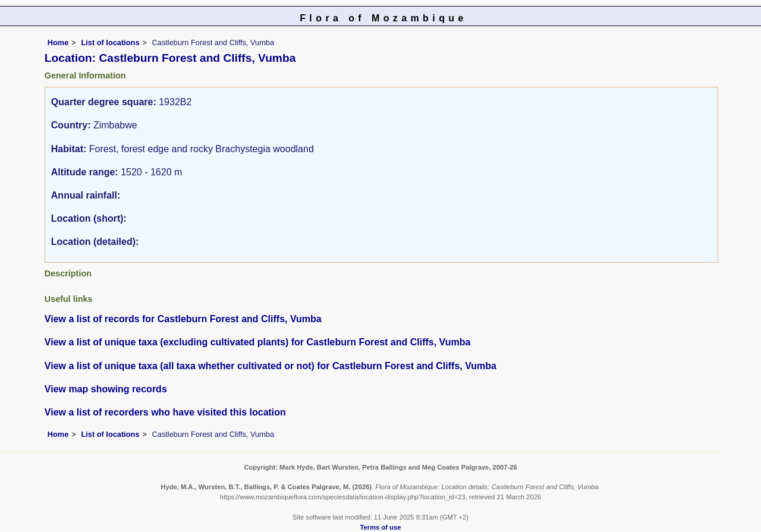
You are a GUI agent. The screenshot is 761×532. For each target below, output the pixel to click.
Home (58, 43)
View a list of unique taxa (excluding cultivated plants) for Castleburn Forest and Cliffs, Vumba (258, 342)
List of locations (110, 43)
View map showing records (106, 389)
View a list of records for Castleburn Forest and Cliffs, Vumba (183, 319)
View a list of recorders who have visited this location (165, 412)
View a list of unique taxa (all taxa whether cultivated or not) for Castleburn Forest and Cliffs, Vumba (271, 366)
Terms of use (381, 527)
